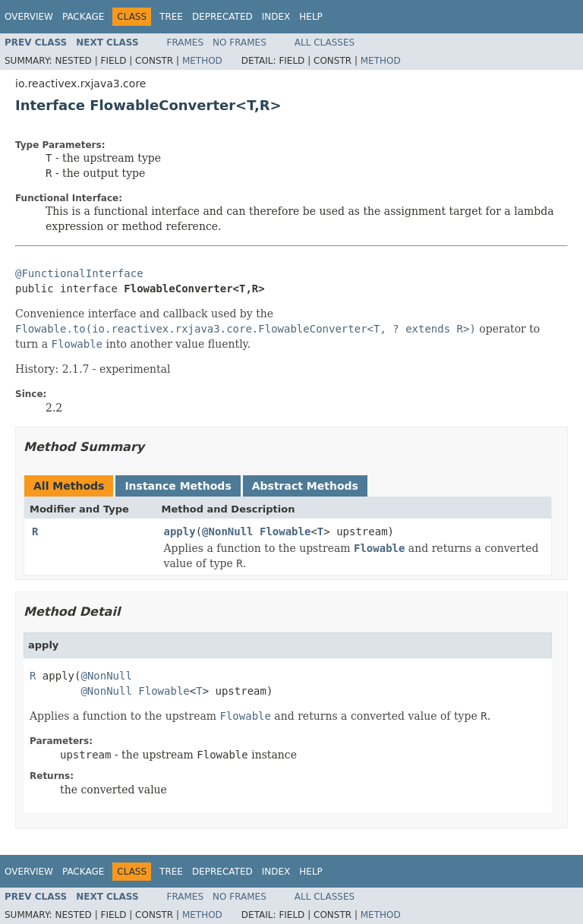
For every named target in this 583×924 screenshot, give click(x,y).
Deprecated (222, 17)
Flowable (285, 531)
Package (83, 17)
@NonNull (227, 531)
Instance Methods (178, 486)
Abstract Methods (305, 486)
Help (311, 17)
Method (202, 61)
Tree (171, 17)
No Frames (240, 43)
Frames (186, 43)
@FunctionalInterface (79, 273)
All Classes (325, 43)
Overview (29, 17)
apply (180, 531)
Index (276, 17)
